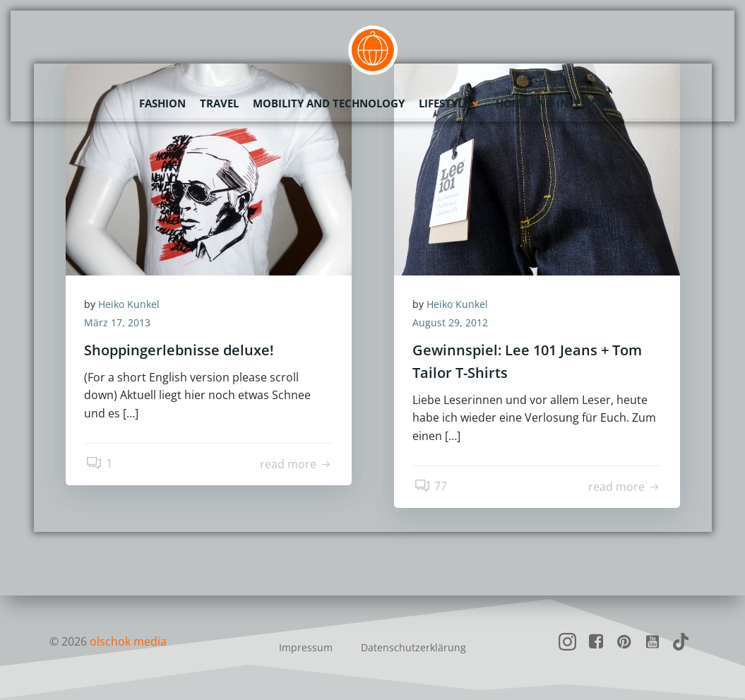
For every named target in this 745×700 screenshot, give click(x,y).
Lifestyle (450, 102)
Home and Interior (551, 102)
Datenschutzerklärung (413, 647)
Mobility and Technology (329, 102)
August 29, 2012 (453, 324)
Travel (219, 102)
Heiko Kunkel (132, 305)
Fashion (162, 102)
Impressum (306, 647)
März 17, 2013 (120, 324)
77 (432, 488)
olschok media (129, 641)
